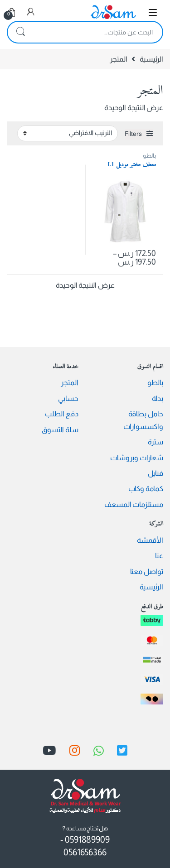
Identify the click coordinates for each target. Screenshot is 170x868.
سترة (155, 442)
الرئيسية (151, 59)
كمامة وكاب (146, 489)
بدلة (158, 398)
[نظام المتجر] (68, 133)
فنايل (155, 473)
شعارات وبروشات (137, 458)
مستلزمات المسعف (134, 504)
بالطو (149, 156)
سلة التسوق (60, 430)
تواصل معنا (147, 571)
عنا (159, 556)
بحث (20, 32)
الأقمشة (150, 540)
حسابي (68, 398)
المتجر (69, 383)
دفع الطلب (62, 414)
